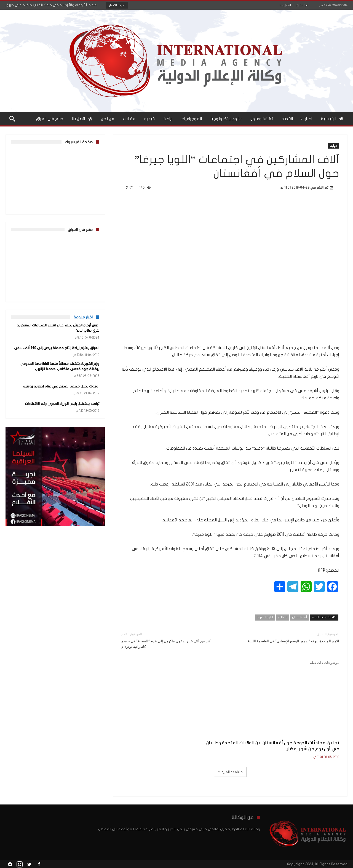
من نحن (302, 5)
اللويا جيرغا (265, 617)
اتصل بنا (285, 5)
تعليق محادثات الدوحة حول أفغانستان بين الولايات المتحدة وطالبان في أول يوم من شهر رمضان (309, 739)
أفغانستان (300, 617)
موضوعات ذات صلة (325, 663)
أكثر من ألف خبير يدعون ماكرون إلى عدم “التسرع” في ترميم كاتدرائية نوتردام (172, 640)
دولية (334, 146)
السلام (283, 617)
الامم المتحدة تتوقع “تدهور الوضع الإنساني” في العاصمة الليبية (289, 637)
